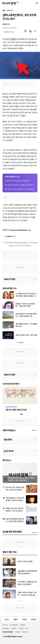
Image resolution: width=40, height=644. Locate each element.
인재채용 (23, 625)
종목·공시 (10, 11)
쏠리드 (13, 39)
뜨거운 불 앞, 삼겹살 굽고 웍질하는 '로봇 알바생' (29, 583)
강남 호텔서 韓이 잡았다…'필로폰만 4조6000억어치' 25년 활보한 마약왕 (20, 185)
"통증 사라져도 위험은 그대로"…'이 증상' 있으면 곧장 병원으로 (29, 594)
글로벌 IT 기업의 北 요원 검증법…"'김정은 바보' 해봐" (25, 305)
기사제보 (21, 628)
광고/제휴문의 (14, 625)
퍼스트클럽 (6, 628)
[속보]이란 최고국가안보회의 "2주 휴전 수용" (17, 181)
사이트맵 (33, 619)
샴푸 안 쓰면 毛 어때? (27, 562)
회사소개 (5, 625)
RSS (27, 628)
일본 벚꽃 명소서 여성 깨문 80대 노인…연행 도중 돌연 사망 (20, 189)
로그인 (7, 619)
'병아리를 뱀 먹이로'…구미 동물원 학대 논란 (26, 325)
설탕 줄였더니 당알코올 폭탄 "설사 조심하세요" (29, 572)
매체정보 (25, 632)
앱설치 (16, 619)
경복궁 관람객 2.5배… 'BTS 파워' (26, 335)
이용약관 (17, 632)
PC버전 (24, 619)
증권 (4, 11)
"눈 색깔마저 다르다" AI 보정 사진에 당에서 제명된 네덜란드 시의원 (26, 295)
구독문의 (13, 628)
